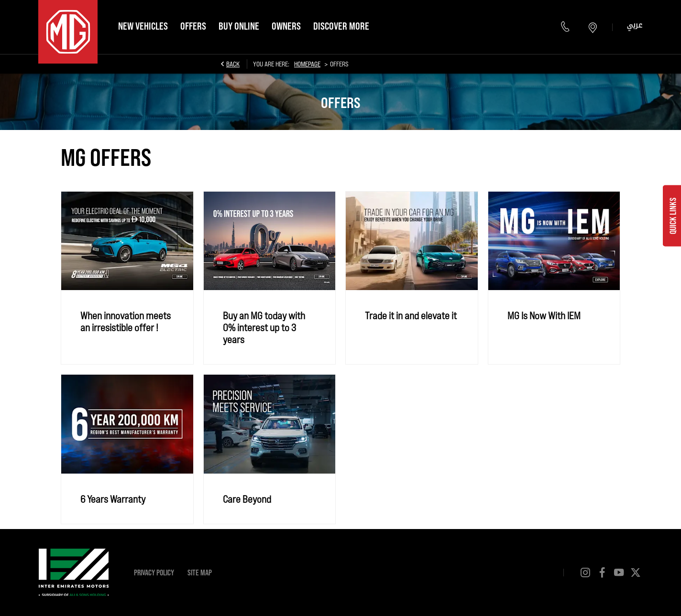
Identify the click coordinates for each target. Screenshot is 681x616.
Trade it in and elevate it (411, 315)
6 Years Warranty (113, 499)
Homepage (307, 64)
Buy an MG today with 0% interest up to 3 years (264, 327)
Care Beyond (247, 499)
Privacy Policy (154, 572)
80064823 (566, 27)
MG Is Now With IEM (544, 315)
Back (233, 64)
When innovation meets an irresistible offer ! (126, 321)
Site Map (200, 572)
